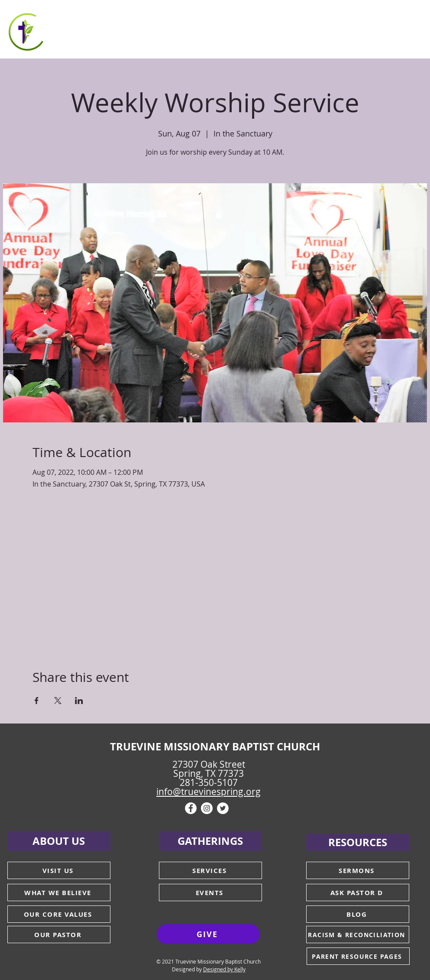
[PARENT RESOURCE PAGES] (358, 956)
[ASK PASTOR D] (358, 892)
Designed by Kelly (224, 969)
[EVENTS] (210, 892)
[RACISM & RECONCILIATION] (358, 935)
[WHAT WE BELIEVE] (59, 892)
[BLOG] (358, 914)
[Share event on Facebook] (37, 701)
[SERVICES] (210, 870)
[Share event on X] (58, 701)
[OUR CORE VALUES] (59, 914)
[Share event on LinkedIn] (79, 701)
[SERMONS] (358, 870)
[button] (96, 31)
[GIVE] (208, 934)
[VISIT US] (59, 870)
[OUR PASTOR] (59, 935)
